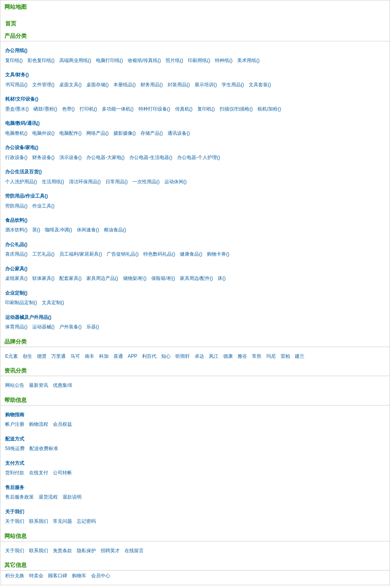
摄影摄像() (125, 133)
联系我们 (39, 521)
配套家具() (70, 278)
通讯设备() (179, 133)
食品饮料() (16, 220)
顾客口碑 (58, 576)
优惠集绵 (62, 385)
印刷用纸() (199, 60)
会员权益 (62, 424)
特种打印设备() (154, 109)
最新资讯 (39, 385)
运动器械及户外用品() (28, 317)
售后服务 (15, 487)
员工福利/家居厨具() (81, 254)
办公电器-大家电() (105, 157)
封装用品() (179, 85)
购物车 (79, 576)
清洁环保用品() (85, 182)
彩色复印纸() (41, 60)
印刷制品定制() (21, 303)
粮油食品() (115, 230)
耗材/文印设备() (22, 99)
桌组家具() (16, 278)
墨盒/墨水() (17, 109)
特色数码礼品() (159, 254)
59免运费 (15, 448)
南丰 (90, 356)
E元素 (12, 356)
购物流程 (39, 424)
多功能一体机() (118, 109)
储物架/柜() (135, 278)
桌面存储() (97, 85)
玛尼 (271, 356)
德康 (228, 356)
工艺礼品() (43, 254)
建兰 (300, 356)
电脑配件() (70, 133)
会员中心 (101, 576)
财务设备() (43, 157)
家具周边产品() (102, 278)
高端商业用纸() (75, 60)
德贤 (42, 356)
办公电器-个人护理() (199, 157)
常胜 (257, 356)
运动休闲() (175, 182)
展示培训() (206, 85)
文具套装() (260, 85)
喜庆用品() (16, 254)
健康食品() (191, 254)
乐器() (93, 327)
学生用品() (233, 85)
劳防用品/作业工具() (26, 196)
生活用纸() (53, 182)
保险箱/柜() (163, 278)
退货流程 (48, 497)
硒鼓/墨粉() (45, 109)
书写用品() (16, 85)
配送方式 (15, 439)
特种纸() (224, 60)
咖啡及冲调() (58, 230)
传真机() (184, 109)
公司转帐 (62, 473)
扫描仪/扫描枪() (236, 109)
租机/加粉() (269, 109)
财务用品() (152, 85)
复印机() (206, 109)
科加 (104, 356)
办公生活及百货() (23, 172)
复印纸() (14, 60)
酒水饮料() (16, 230)
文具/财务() (17, 75)
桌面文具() (70, 85)
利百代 (149, 356)
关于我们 (15, 512)
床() (222, 278)
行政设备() (16, 157)
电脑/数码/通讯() (22, 123)
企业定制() (16, 293)
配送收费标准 (44, 448)
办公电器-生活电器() (151, 157)
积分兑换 (15, 576)
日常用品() (117, 182)
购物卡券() (218, 254)
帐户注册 (15, 424)
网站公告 (15, 385)
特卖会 (36, 576)
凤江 (214, 356)
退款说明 (72, 497)
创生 (27, 356)
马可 (75, 356)
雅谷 (242, 356)
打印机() (88, 109)
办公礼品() (16, 245)
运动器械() (43, 327)
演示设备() (70, 157)
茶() (36, 230)
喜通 (118, 356)
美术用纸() (248, 60)
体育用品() (16, 327)
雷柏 (285, 356)
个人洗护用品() (21, 182)
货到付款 (15, 473)
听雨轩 (183, 356)
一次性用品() (146, 182)
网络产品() (97, 133)
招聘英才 (110, 551)
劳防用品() (16, 206)
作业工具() (43, 206)
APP (133, 356)
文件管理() (43, 85)
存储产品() (152, 133)
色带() (68, 109)
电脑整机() (16, 133)
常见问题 (62, 521)
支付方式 (15, 463)
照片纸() (174, 60)
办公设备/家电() (22, 147)
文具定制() (53, 303)
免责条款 (62, 551)
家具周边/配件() (196, 278)
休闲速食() (88, 230)
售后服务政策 (19, 497)
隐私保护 (86, 551)
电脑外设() (43, 133)
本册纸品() (125, 85)
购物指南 (15, 415)
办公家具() (16, 269)
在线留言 (134, 551)
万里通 (58, 356)
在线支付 (39, 473)
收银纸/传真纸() (144, 60)
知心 (166, 356)
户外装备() (70, 327)
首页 (11, 23)
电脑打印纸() (109, 60)
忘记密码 (86, 521)
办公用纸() (16, 50)
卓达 (199, 356)
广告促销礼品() (123, 254)
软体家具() (43, 278)
